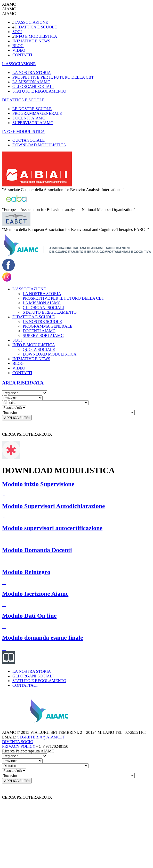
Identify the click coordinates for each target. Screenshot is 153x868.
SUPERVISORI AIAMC (33, 123)
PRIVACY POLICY (19, 746)
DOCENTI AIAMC (29, 118)
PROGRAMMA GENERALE (37, 113)
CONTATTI (22, 55)
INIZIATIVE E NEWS (31, 41)
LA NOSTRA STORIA (32, 73)
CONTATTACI (25, 685)
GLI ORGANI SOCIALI (33, 86)
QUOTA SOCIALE (29, 140)
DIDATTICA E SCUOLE (36, 27)
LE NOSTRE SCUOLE (32, 109)
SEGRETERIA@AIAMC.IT (41, 737)
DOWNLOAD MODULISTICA (39, 145)
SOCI (17, 32)
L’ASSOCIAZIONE (31, 22)
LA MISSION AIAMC (31, 82)
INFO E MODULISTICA (36, 36)
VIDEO (19, 50)
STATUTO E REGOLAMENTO (39, 91)
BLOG (18, 46)
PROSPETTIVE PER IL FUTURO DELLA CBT (53, 77)
